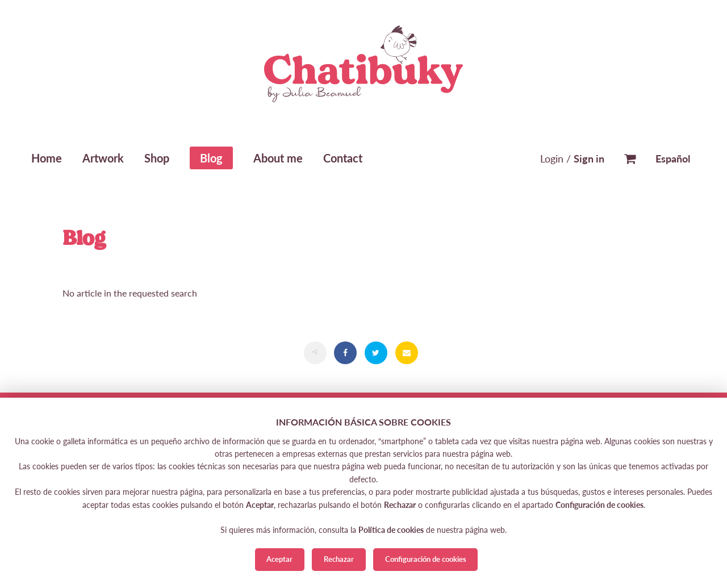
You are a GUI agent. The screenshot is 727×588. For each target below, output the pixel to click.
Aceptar (279, 559)
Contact (343, 158)
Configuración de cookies (426, 559)
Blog (211, 158)
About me (278, 158)
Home (47, 158)
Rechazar (339, 559)
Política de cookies (391, 530)
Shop (157, 158)
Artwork (103, 158)
